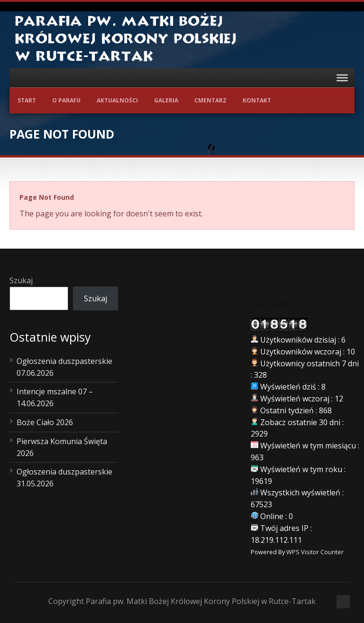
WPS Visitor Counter (315, 552)
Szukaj (21, 280)
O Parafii (66, 100)
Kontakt (257, 100)
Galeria (166, 100)
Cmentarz (210, 100)
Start (27, 100)
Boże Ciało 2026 (45, 422)
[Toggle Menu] (342, 78)
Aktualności (117, 100)
